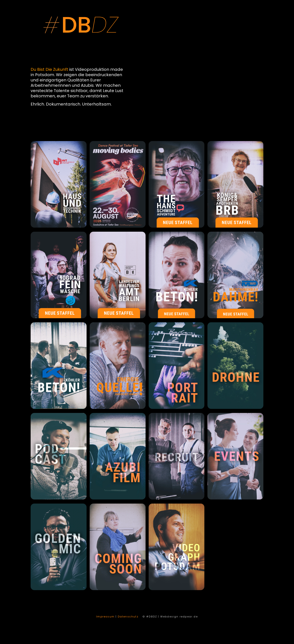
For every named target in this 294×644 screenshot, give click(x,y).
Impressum (105, 617)
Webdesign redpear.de (179, 617)
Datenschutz (128, 617)
